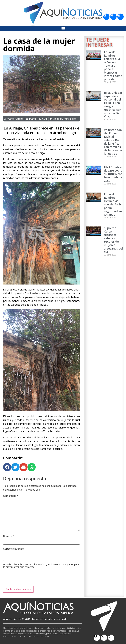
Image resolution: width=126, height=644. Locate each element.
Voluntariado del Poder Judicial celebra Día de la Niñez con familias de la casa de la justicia (113, 142)
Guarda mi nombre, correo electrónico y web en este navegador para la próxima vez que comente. (41, 566)
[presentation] (27, 578)
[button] (63, 28)
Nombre (8, 536)
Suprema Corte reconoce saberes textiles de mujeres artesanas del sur (113, 240)
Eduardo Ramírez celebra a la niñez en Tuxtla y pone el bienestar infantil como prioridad (113, 66)
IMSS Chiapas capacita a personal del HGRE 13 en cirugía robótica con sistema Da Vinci (113, 105)
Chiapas (57, 119)
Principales (70, 119)
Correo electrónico (14, 549)
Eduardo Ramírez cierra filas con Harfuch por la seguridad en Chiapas (113, 204)
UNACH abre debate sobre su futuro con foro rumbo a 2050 (113, 174)
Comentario (11, 496)
